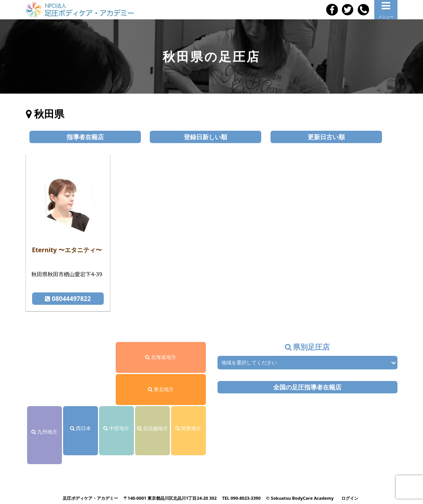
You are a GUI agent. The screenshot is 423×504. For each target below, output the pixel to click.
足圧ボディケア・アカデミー (90, 498)
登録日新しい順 (206, 137)
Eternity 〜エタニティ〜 (67, 250)
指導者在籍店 (85, 137)
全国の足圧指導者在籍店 (307, 387)
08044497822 (68, 299)
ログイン (350, 498)
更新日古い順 (326, 137)
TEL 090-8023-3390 (241, 498)
